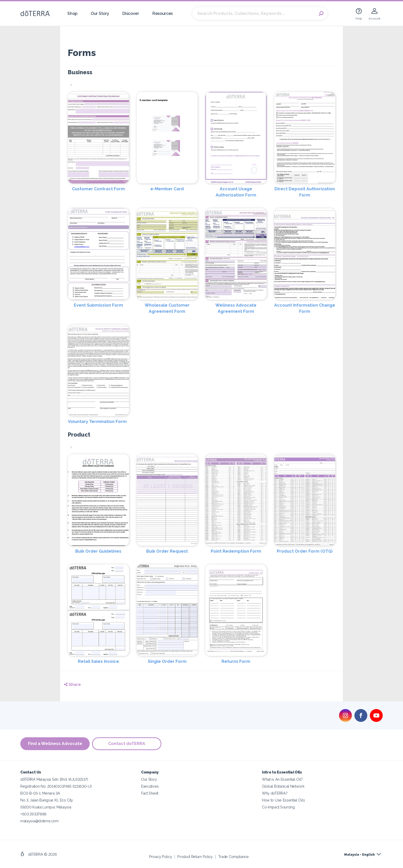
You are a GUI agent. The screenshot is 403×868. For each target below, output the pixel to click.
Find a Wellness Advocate (55, 744)
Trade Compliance (233, 856)
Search (321, 14)
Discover (131, 13)
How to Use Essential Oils (283, 800)
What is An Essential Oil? (282, 779)
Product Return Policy (195, 856)
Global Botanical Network (283, 786)
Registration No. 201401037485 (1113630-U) (56, 786)
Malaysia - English (359, 854)
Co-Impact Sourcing (278, 807)
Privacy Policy (161, 856)
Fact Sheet (150, 793)
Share (72, 685)
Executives (150, 786)
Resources (163, 13)
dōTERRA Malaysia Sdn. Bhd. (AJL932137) (54, 779)
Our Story (100, 13)
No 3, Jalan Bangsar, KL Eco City (47, 800)
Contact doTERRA (127, 744)
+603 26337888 (33, 814)
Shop (72, 13)
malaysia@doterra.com (39, 821)
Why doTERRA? (275, 793)
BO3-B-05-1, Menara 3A (40, 793)
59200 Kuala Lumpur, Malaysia (46, 807)
